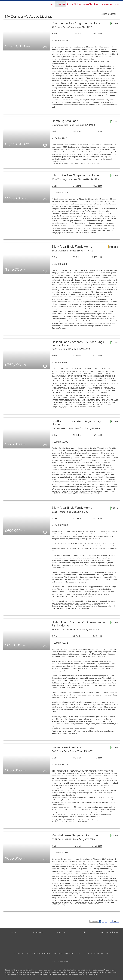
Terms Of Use (22, 954)
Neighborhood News (110, 4)
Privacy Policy (41, 954)
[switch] (45, 47)
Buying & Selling (74, 4)
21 (111, 921)
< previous (94, 921)
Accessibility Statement (67, 954)
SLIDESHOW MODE (109, 14)
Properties (60, 4)
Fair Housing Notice (96, 954)
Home (51, 4)
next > (116, 921)
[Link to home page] (5, 4)
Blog (96, 4)
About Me (88, 4)
